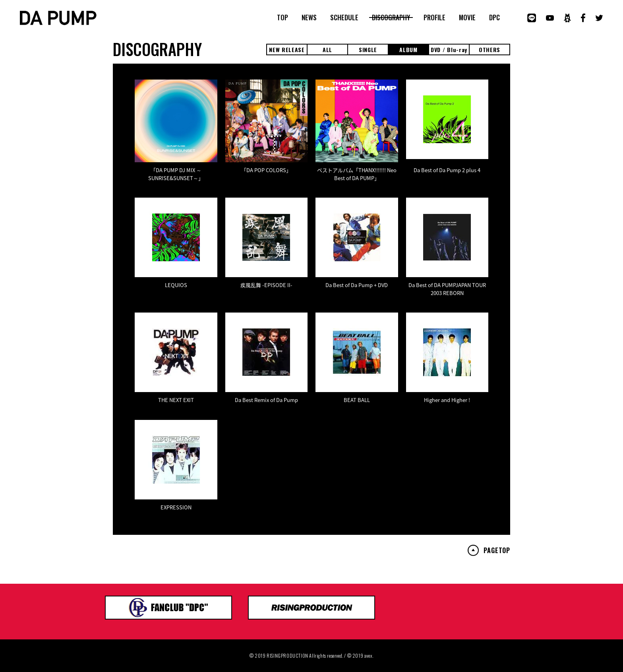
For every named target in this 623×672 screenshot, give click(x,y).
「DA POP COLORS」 (266, 170)
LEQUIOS (176, 285)
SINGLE (368, 50)
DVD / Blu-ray (449, 50)
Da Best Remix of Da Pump (266, 400)
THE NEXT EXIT (176, 400)
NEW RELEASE (287, 50)
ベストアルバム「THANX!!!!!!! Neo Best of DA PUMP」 (357, 174)
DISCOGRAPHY (391, 17)
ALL (327, 50)
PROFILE (434, 17)
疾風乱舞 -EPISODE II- (266, 285)
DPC (494, 17)
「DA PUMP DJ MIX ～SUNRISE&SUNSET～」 (176, 174)
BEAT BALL (357, 400)
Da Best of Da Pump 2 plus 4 (447, 170)
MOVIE (467, 17)
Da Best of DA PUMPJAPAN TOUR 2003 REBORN (447, 289)
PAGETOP (497, 550)
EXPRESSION (176, 507)
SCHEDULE (344, 17)
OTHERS (489, 50)
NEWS (309, 17)
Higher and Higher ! (447, 400)
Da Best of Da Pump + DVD (357, 285)
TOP (282, 17)
